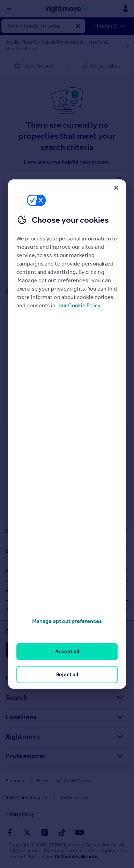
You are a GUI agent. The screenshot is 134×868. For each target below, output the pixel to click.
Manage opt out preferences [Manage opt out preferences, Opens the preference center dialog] (67, 621)
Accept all (67, 651)
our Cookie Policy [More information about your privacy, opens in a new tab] (80, 305)
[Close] (116, 187)
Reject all (67, 674)
